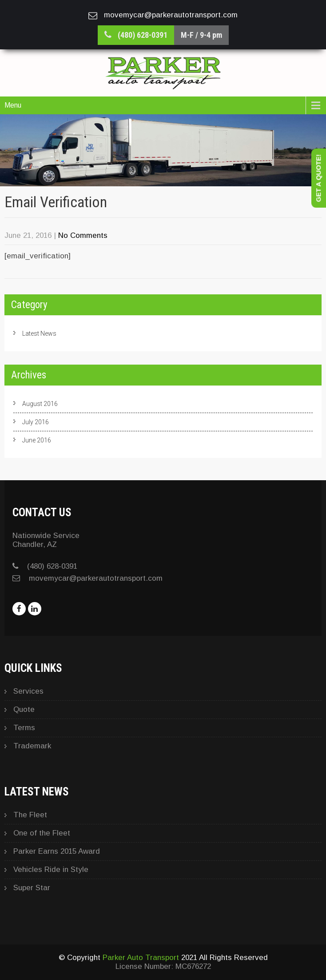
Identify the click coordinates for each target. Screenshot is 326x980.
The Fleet (30, 815)
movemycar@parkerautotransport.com (96, 578)
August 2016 (40, 404)
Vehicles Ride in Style (51, 870)
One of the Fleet (42, 833)
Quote (24, 709)
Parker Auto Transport (141, 958)
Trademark (32, 746)
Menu (13, 105)
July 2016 (36, 422)
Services (28, 691)
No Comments (83, 235)
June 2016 (37, 440)
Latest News (39, 333)
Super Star (32, 888)
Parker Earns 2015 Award (57, 851)
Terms (24, 728)
